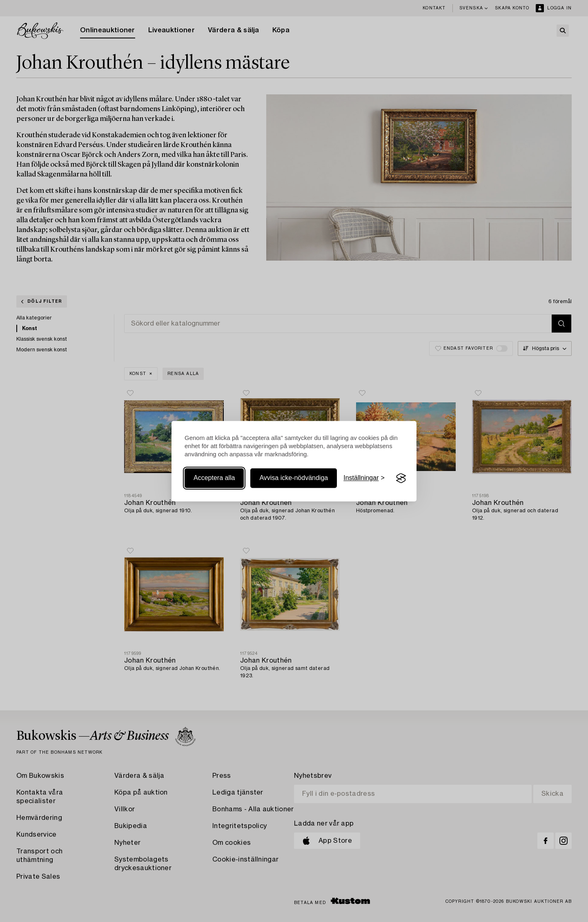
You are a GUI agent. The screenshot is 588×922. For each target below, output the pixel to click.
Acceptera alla (214, 478)
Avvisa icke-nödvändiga (294, 478)
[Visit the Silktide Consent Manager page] (401, 478)
